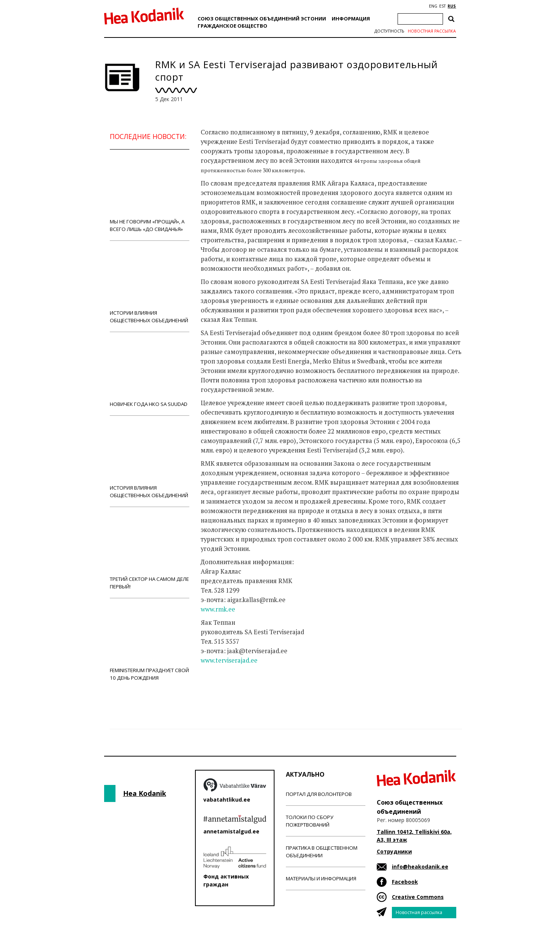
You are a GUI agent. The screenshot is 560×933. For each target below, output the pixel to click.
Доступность (389, 31)
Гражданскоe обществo (232, 26)
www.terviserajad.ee (229, 660)
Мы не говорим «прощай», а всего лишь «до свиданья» (150, 195)
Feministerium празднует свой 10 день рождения (150, 644)
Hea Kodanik (145, 793)
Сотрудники (394, 851)
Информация (351, 19)
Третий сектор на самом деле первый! (150, 552)
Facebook (405, 882)
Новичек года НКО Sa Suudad (150, 374)
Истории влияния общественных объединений (150, 286)
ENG (433, 6)
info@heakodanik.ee (420, 867)
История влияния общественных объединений (150, 461)
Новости (221, 690)
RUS (452, 6)
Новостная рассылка (432, 31)
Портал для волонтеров (319, 794)
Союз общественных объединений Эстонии (262, 19)
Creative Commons (418, 897)
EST (442, 6)
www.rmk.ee (218, 609)
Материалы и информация (321, 878)
